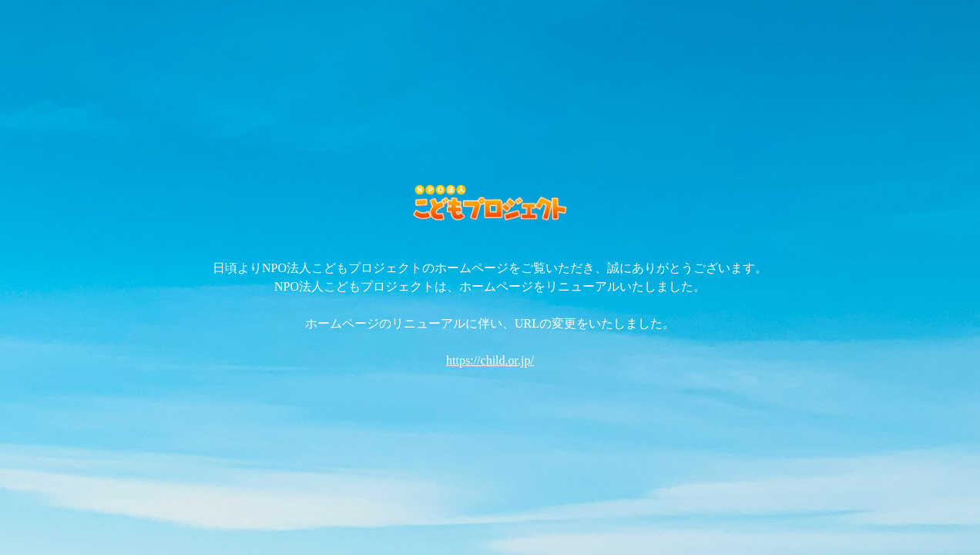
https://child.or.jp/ (490, 360)
